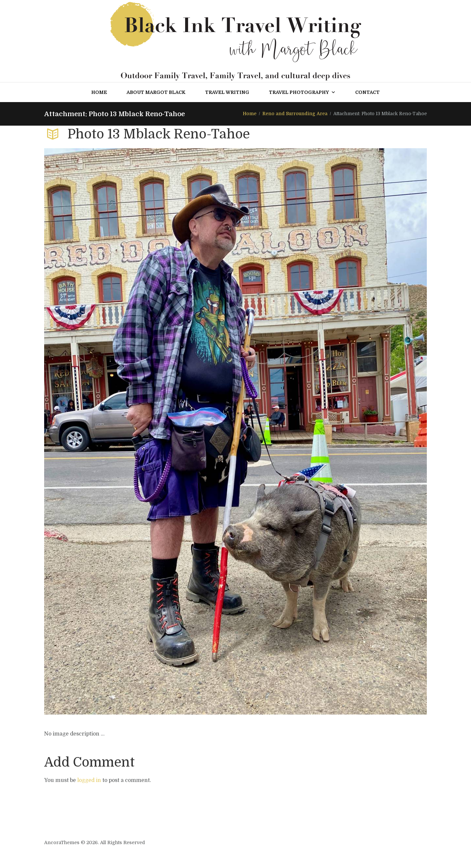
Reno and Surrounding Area (295, 114)
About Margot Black (156, 92)
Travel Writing (227, 92)
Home (99, 92)
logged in (89, 780)
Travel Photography (302, 92)
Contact (367, 92)
